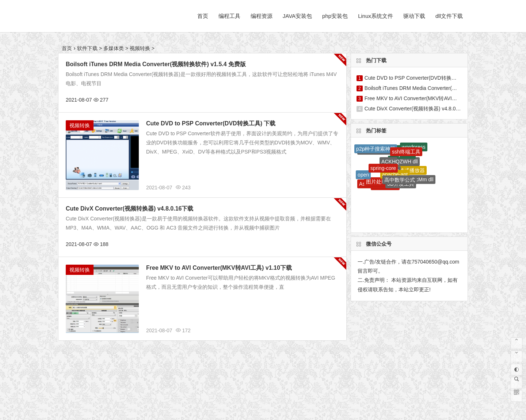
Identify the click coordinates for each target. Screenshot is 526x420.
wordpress (414, 147)
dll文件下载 (449, 16)
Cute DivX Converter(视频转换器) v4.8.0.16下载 (129, 209)
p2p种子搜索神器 (376, 149)
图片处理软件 (381, 182)
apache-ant (395, 174)
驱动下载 (414, 16)
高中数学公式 (400, 180)
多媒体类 (114, 48)
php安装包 (335, 16)
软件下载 (87, 48)
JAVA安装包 (297, 16)
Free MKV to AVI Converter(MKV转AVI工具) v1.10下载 (219, 268)
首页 (203, 16)
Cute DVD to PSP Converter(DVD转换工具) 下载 (211, 123)
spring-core (383, 168)
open (363, 175)
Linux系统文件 (376, 16)
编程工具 (229, 16)
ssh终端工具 (406, 152)
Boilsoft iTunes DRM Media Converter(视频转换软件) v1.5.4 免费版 (156, 64)
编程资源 (262, 16)
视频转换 (140, 48)
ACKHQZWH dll (400, 162)
